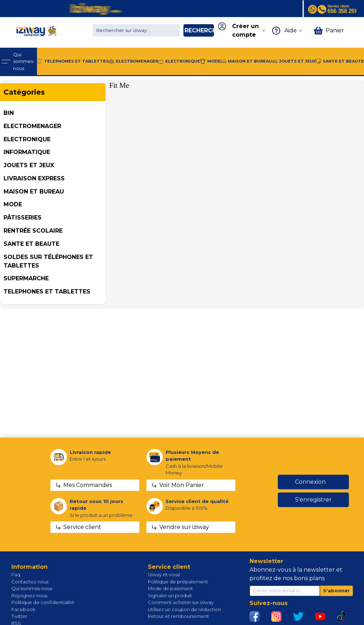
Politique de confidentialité (43, 602)
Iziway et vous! (164, 574)
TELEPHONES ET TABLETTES (47, 292)
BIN (9, 113)
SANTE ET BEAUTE (31, 244)
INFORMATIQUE (27, 152)
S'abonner (336, 590)
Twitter (19, 616)
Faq (16, 574)
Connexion (310, 482)
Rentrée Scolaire (33, 231)
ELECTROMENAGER (32, 126)
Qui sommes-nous (32, 588)
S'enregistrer (313, 500)
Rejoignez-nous (29, 595)
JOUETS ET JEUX (29, 165)
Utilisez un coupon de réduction (184, 609)
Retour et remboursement (178, 616)
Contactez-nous (30, 582)
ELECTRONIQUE (27, 139)
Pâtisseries (23, 218)
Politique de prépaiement (178, 582)
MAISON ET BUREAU (34, 192)
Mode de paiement (170, 588)
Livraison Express (34, 178)
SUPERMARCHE (26, 278)
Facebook (23, 609)
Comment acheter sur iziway (181, 602)
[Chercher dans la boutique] (136, 30)
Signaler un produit (170, 595)
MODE (13, 204)
